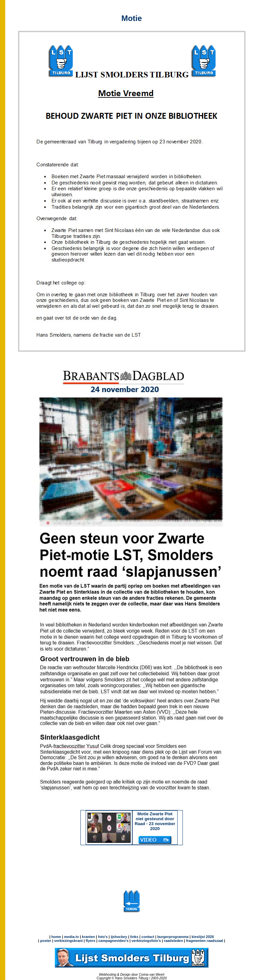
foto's (103, 937)
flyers (90, 941)
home (56, 937)
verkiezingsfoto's (146, 941)
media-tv (71, 937)
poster (46, 941)
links (134, 937)
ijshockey (119, 937)
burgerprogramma (172, 937)
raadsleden (173, 941)
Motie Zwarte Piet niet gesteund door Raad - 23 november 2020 (155, 827)
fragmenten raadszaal (205, 941)
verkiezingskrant (68, 941)
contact (148, 937)
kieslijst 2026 (203, 937)
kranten (89, 937)
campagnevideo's (114, 941)
